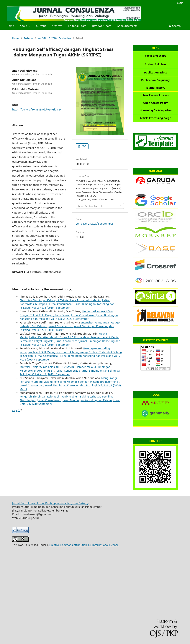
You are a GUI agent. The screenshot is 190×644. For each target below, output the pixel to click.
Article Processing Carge (155, 118)
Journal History (156, 88)
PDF (83, 146)
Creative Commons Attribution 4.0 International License (84, 545)
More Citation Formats (91, 206)
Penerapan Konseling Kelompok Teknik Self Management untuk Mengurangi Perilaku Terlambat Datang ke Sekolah (71, 352)
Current (41, 26)
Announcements (127, 26)
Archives (57, 26)
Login (180, 3)
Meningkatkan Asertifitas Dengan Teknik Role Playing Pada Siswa (66, 313)
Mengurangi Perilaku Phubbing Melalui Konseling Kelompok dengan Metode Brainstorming (69, 380)
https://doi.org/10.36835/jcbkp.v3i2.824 (37, 109)
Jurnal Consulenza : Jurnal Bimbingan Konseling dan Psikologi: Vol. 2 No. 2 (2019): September (67, 306)
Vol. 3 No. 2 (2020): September (54, 38)
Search (175, 26)
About (24, 26)
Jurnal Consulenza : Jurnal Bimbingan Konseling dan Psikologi (51, 503)
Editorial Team (77, 26)
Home (10, 26)
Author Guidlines (156, 64)
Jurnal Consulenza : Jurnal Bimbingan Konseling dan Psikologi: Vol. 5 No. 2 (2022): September (69, 317)
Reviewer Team (102, 26)
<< (14, 410)
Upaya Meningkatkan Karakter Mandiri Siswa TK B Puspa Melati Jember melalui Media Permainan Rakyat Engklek (69, 337)
